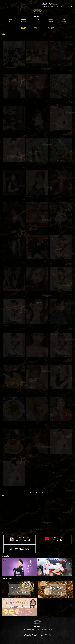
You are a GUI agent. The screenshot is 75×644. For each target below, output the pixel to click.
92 (43, 492)
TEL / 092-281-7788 (47, 3)
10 (40, 492)
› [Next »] (45, 492)
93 (44, 492)
